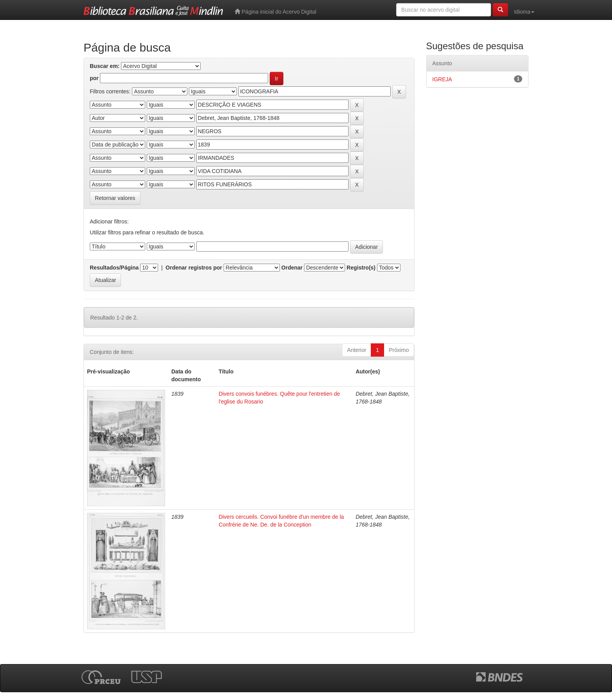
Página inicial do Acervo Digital (275, 12)
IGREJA (442, 79)
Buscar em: (105, 66)
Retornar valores (115, 198)
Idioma (524, 12)
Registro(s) (361, 268)
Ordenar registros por (194, 268)
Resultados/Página (114, 268)
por (94, 78)
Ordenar (292, 268)
